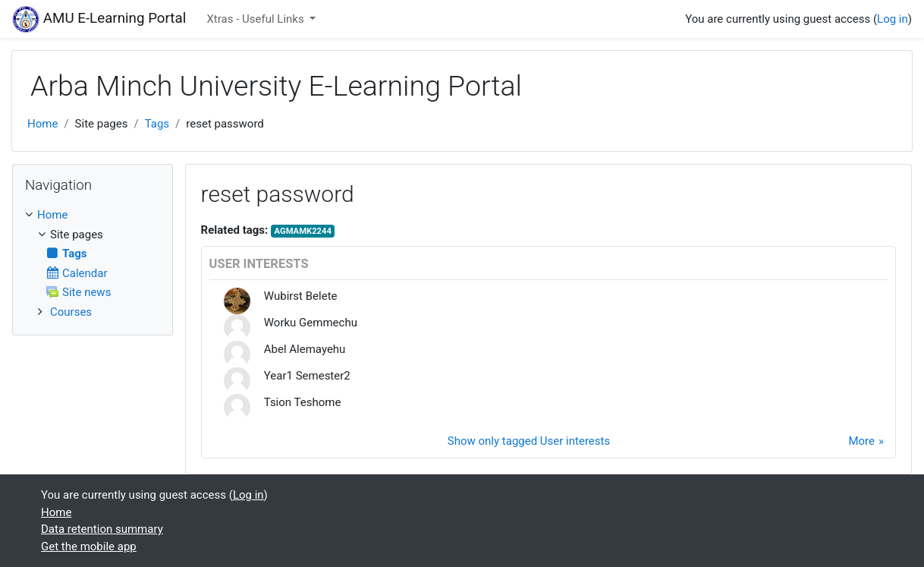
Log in (893, 19)
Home (42, 124)
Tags (157, 124)
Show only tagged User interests (529, 441)
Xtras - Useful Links (256, 19)
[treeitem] (93, 215)
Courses (71, 312)
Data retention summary (102, 529)
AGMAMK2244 (303, 231)
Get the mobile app (89, 547)
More (861, 441)
